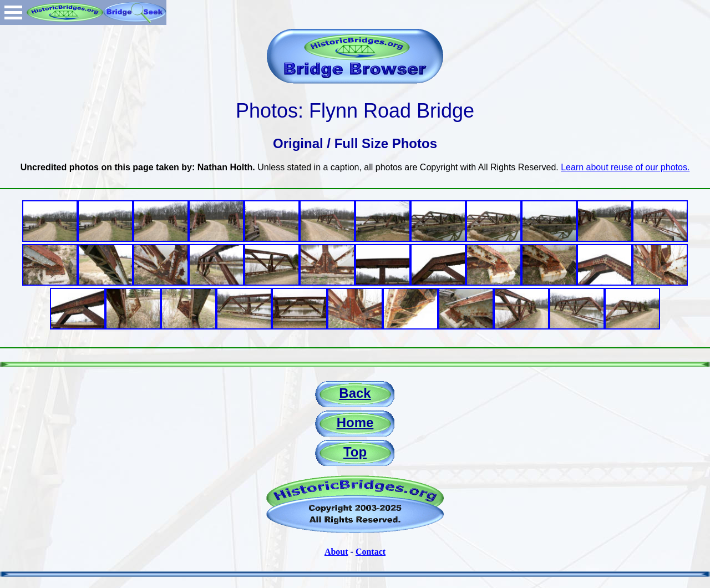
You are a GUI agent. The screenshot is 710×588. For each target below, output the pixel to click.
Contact (371, 552)
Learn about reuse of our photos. (625, 167)
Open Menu (13, 12)
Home (355, 422)
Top (355, 452)
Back (355, 393)
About (336, 552)
